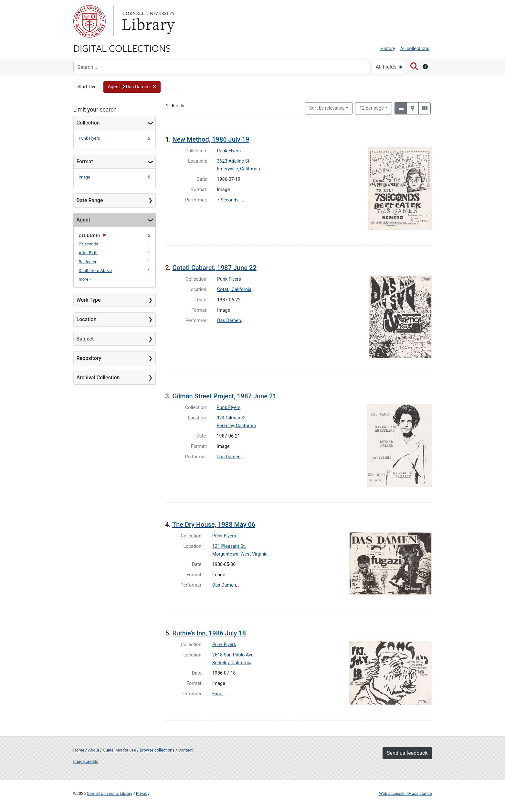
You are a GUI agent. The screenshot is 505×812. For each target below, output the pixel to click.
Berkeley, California (236, 426)
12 (372, 108)
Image (85, 177)
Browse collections (157, 750)
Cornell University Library (110, 793)
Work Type (89, 300)
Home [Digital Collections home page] (79, 750)
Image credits (86, 761)
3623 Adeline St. (234, 161)
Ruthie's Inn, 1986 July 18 (209, 633)
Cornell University (89, 21)
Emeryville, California (238, 169)
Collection (88, 123)
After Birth (88, 253)
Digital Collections (122, 48)
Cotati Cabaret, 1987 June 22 (214, 268)
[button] (132, 87)
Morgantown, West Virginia (240, 554)
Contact (186, 750)
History (388, 49)
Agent (83, 220)
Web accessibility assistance (405, 793)
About (94, 750)
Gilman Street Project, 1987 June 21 (224, 396)
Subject (85, 339)
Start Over (88, 87)
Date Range (90, 200)
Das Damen (229, 321)
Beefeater (88, 262)
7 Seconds (89, 244)
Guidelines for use (119, 750)
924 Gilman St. (232, 418)
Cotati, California (234, 290)
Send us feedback (407, 753)
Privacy (143, 793)
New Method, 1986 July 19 (211, 139)
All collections (415, 49)
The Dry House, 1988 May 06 (214, 525)
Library (148, 21)
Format (85, 162)
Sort (327, 108)
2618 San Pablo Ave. (233, 655)
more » (85, 279)
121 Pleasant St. (229, 546)
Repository (89, 358)
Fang (217, 694)
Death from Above (95, 271)
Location (87, 319)
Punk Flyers (89, 138)
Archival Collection (98, 378)
